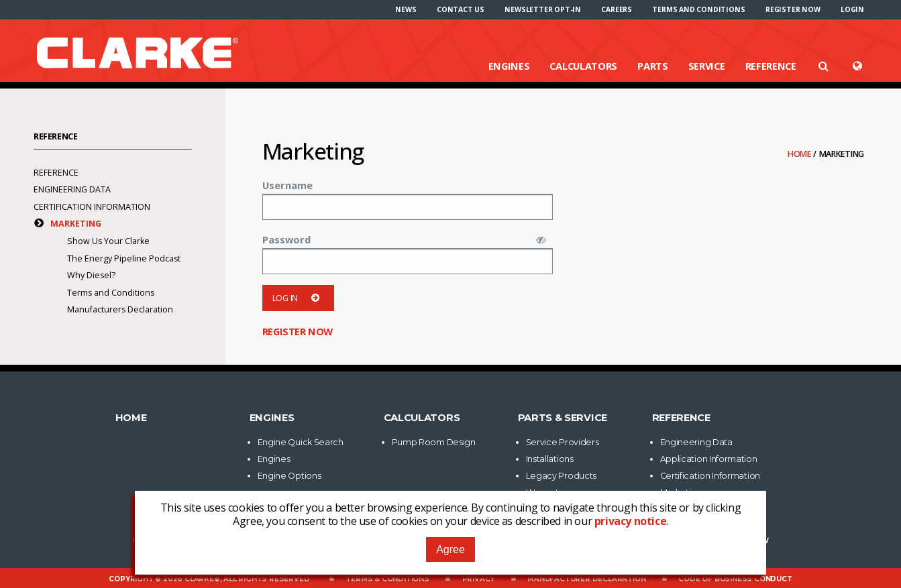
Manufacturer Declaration (586, 579)
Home (800, 154)
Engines (509, 66)
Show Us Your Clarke (108, 241)
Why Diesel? (91, 275)
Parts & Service (563, 418)
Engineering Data (72, 189)
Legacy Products (562, 476)
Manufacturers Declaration (120, 309)
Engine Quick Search (301, 442)
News (406, 9)
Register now (793, 9)
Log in (298, 298)
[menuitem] (406, 9)
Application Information (709, 459)
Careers (617, 9)
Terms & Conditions (387, 579)
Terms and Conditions (698, 9)
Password (286, 239)
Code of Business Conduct (735, 579)
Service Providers (563, 442)
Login (852, 9)
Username (287, 185)
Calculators (583, 66)
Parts (653, 66)
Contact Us (461, 9)
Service (707, 66)
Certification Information (92, 207)
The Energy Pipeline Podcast (124, 258)
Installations (550, 459)
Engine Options (289, 476)
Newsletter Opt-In (543, 9)
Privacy (479, 579)
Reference (771, 66)
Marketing (76, 224)
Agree (450, 549)
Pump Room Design (434, 442)
